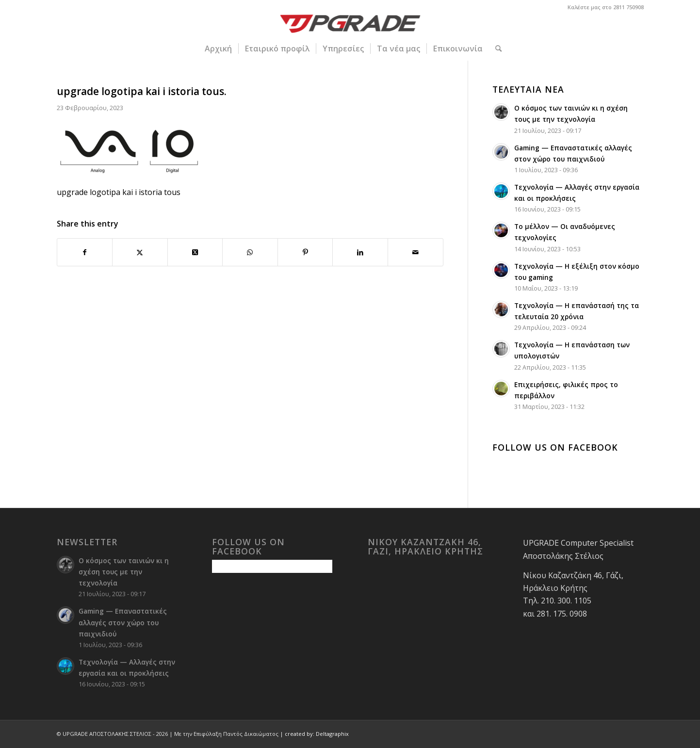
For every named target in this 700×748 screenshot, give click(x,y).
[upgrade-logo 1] (350, 25)
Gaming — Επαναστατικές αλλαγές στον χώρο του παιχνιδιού (123, 622)
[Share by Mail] (415, 252)
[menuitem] (218, 49)
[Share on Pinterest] (305, 252)
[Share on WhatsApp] (250, 252)
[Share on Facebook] (85, 252)
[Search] (495, 49)
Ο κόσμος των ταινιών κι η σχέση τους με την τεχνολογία (124, 572)
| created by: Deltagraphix (314, 734)
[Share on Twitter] (140, 252)
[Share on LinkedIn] (360, 252)
